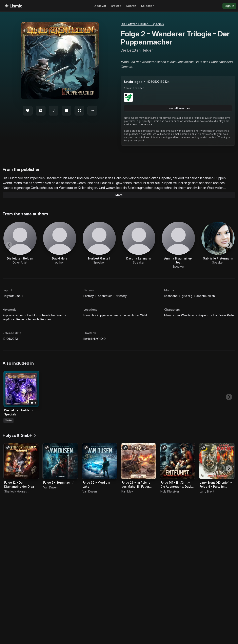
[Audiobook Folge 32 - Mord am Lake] (100, 461)
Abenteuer (105, 296)
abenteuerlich (206, 296)
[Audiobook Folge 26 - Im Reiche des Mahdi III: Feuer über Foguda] (138, 461)
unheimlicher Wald (52, 315)
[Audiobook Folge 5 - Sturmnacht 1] (60, 461)
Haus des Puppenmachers (101, 315)
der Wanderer (185, 315)
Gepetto (204, 315)
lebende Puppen (40, 319)
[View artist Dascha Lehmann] (139, 243)
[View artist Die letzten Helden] (20, 243)
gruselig (187, 296)
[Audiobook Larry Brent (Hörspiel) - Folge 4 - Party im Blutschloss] (217, 461)
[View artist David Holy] (60, 243)
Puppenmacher (13, 315)
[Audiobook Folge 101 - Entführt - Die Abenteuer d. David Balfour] (177, 461)
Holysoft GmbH (13, 296)
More (119, 195)
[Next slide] (229, 245)
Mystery (121, 296)
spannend (171, 296)
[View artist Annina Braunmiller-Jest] (178, 245)
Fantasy (89, 296)
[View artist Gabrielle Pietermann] (218, 243)
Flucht (31, 315)
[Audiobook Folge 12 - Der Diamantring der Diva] (21, 461)
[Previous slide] (9, 245)
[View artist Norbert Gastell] (99, 243)
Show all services (178, 108)
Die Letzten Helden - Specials (142, 24)
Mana (168, 315)
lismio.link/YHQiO (95, 339)
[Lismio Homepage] (14, 6)
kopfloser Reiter (14, 319)
